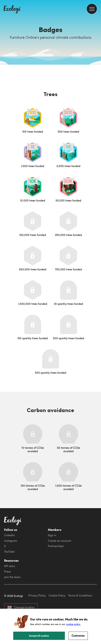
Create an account (59, 541)
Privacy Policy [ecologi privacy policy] (37, 595)
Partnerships (56, 546)
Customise (78, 635)
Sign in (52, 535)
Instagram (11, 541)
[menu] (92, 9)
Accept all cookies (39, 636)
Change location (21, 607)
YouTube (9, 552)
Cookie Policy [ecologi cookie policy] (57, 595)
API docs (10, 566)
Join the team (12, 577)
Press (7, 572)
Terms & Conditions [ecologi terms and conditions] (80, 595)
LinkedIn (9, 535)
